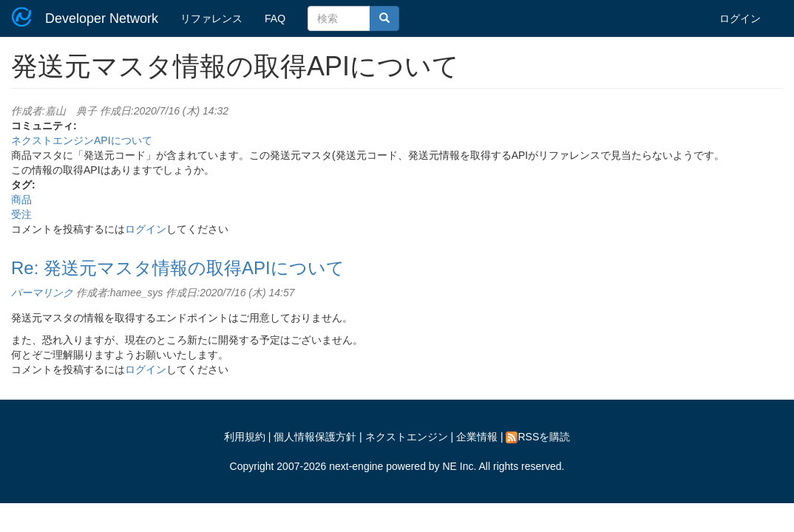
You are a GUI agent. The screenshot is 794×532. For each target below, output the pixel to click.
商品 (21, 199)
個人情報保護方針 (315, 437)
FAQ (275, 18)
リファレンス (211, 18)
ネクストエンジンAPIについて (82, 140)
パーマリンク (42, 293)
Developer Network (102, 18)
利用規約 (245, 437)
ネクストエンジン (407, 437)
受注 (21, 214)
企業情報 (477, 437)
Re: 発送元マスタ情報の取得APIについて (178, 268)
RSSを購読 (538, 437)
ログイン (740, 18)
